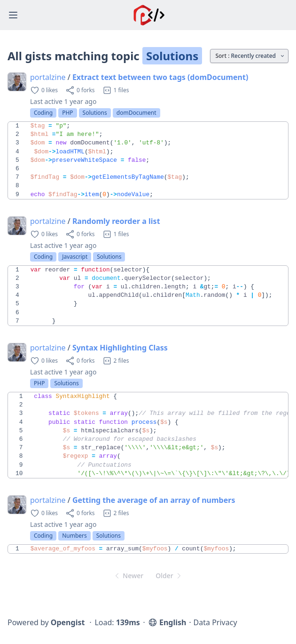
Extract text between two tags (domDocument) (160, 77)
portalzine (48, 77)
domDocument (136, 113)
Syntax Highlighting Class (120, 348)
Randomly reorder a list (116, 221)
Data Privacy (215, 622)
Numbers (74, 536)
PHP (67, 113)
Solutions (95, 113)
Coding (43, 113)
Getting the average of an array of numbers (154, 500)
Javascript (75, 257)
